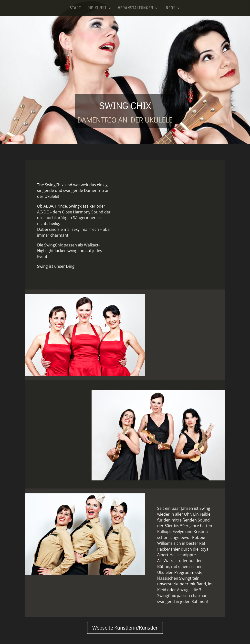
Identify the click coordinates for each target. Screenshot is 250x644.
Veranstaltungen (136, 8)
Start (75, 8)
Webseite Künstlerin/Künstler (125, 628)
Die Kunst (97, 8)
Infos (170, 8)
